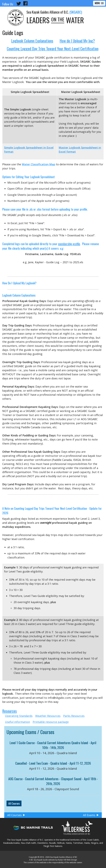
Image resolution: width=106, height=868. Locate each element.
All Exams (89, 815)
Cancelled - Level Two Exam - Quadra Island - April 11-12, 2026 (53, 763)
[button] (99, 3)
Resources (10, 711)
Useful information (17, 722)
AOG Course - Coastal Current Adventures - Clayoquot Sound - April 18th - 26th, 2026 (53, 781)
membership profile (69, 244)
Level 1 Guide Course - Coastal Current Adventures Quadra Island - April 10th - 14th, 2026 (53, 745)
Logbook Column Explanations (32, 41)
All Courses (14, 803)
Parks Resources (74, 716)
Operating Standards (19, 716)
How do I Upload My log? (77, 41)
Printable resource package (51, 722)
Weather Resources (48, 716)
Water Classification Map (38, 164)
